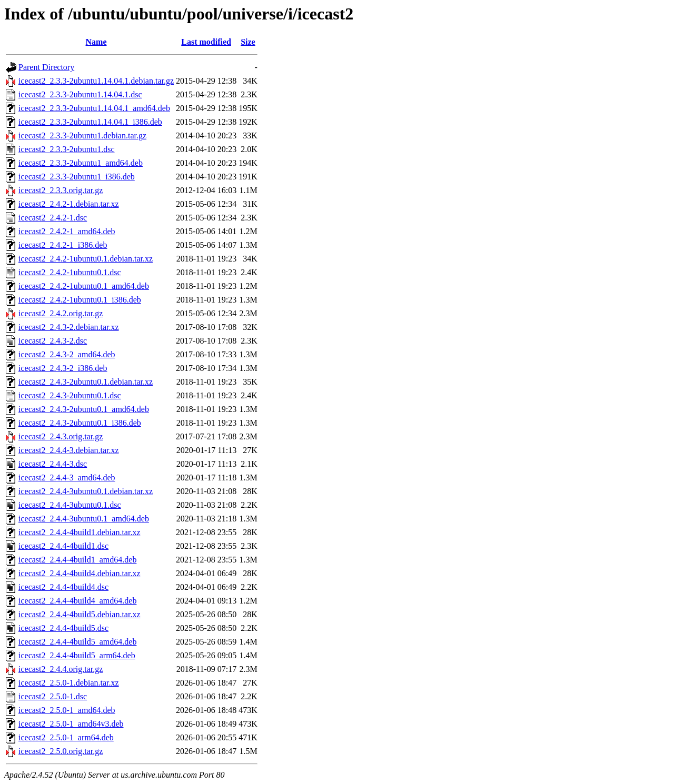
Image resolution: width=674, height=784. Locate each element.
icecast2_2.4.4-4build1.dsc (63, 546)
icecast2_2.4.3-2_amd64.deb (67, 354)
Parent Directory (46, 67)
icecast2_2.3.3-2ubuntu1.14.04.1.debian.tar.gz (96, 81)
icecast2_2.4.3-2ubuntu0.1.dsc (70, 395)
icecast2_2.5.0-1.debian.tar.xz (69, 683)
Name (96, 42)
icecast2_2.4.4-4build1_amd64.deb (77, 560)
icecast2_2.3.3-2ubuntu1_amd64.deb (81, 163)
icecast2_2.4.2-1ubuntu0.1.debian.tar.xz (86, 259)
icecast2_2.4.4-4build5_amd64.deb (77, 642)
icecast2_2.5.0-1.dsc (53, 696)
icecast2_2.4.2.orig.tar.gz (61, 313)
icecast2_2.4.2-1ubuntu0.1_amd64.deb (84, 286)
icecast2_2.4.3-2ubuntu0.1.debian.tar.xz (86, 382)
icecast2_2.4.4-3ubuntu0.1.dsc (70, 505)
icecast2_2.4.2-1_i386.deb (63, 245)
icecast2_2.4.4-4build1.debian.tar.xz (79, 532)
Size (248, 42)
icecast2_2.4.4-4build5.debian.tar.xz (79, 614)
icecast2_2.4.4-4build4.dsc (63, 587)
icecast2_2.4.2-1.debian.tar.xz (69, 204)
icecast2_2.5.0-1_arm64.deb (66, 737)
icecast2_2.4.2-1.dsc (53, 218)
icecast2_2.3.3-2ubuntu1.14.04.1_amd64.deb (94, 108)
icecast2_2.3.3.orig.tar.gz (61, 190)
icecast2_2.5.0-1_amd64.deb (67, 710)
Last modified (206, 42)
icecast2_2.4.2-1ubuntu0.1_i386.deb (80, 300)
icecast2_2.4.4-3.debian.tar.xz (69, 450)
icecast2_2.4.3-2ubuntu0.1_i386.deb (80, 423)
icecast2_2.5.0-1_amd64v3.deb (71, 724)
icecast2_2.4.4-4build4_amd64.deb (77, 601)
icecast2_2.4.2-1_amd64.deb (67, 231)
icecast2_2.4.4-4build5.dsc (63, 628)
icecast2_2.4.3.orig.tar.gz (61, 436)
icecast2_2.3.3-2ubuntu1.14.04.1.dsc (80, 94)
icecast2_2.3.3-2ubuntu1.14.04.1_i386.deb (90, 122)
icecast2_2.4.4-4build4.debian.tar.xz (79, 573)
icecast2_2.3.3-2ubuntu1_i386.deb (77, 177)
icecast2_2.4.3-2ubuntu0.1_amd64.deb (84, 409)
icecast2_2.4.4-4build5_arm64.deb (77, 655)
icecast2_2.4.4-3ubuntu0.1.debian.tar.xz (86, 491)
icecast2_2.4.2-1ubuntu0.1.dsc (70, 272)
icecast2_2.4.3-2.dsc (53, 341)
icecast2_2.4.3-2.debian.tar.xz (69, 327)
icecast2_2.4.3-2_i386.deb (63, 368)
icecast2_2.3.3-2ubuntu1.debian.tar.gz (82, 135)
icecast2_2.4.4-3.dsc (53, 464)
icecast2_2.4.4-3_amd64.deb (67, 478)
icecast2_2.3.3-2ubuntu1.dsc (67, 149)
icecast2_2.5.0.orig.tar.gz (61, 751)
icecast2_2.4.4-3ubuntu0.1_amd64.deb (84, 519)
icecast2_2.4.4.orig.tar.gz (61, 669)
